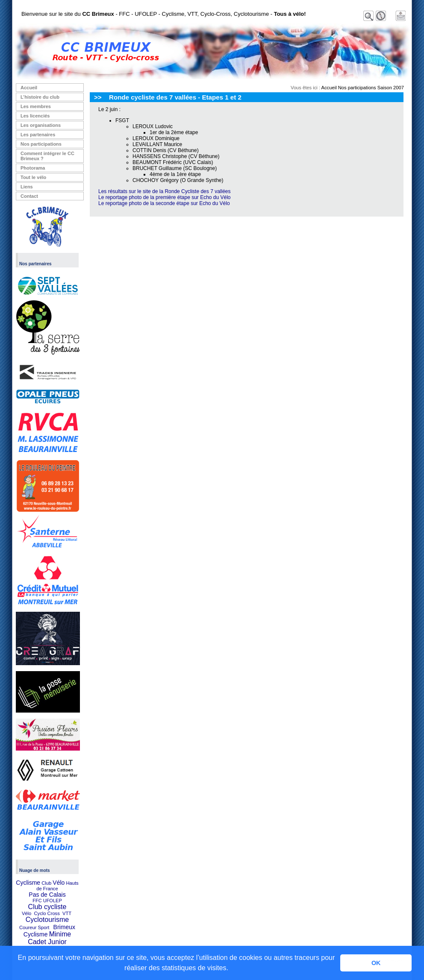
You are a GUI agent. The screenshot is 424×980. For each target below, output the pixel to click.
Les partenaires (38, 135)
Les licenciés (35, 116)
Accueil (29, 88)
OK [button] (376, 963)
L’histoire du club (40, 97)
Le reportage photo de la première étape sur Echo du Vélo (165, 197)
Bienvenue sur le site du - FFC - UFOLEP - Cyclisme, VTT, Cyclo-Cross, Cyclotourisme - (164, 14)
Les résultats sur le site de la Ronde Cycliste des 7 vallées (165, 191)
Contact (29, 196)
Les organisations (41, 125)
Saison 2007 (391, 88)
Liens (27, 187)
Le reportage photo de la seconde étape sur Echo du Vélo (164, 203)
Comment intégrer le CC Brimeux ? (47, 156)
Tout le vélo (33, 177)
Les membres (36, 106)
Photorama (33, 168)
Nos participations (41, 144)
